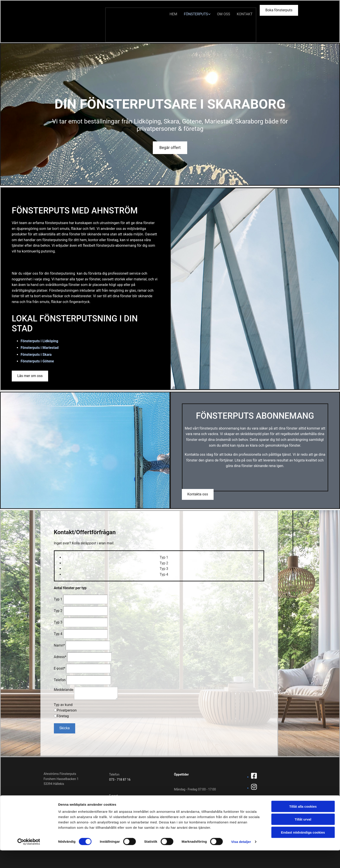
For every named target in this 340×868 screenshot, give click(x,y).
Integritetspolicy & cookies (263, 806)
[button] (279, 10)
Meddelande (64, 690)
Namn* (59, 645)
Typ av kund (63, 705)
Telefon (60, 680)
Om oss (224, 14)
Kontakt (245, 14)
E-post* (60, 668)
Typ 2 (58, 611)
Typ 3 (58, 622)
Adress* (60, 657)
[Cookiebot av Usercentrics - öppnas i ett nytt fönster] (29, 859)
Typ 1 (58, 599)
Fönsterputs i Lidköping (39, 341)
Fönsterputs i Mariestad (40, 348)
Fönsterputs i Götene (37, 361)
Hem (173, 14)
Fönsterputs (196, 14)
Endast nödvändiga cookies (303, 850)
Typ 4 (58, 634)
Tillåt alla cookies (303, 824)
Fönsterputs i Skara (36, 355)
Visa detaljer (241, 859)
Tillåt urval (303, 837)
